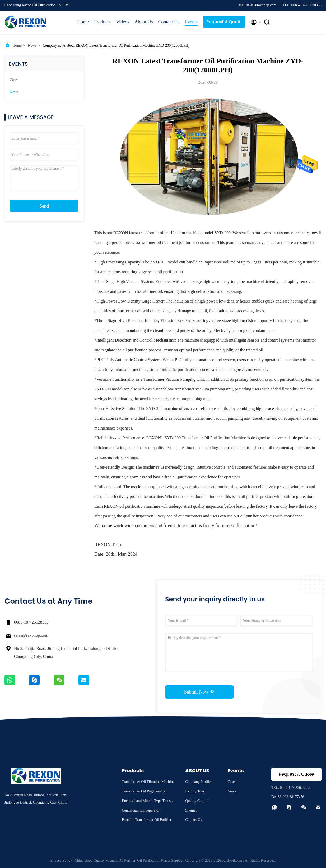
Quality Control (197, 801)
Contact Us (169, 22)
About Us (144, 22)
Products (102, 22)
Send (44, 206)
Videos (123, 22)
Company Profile (198, 782)
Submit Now (199, 692)
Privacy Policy (61, 860)
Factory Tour (195, 791)
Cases (14, 80)
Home (83, 22)
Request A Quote (224, 22)
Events (191, 22)
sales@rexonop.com (31, 635)
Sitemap (191, 810)
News (32, 46)
